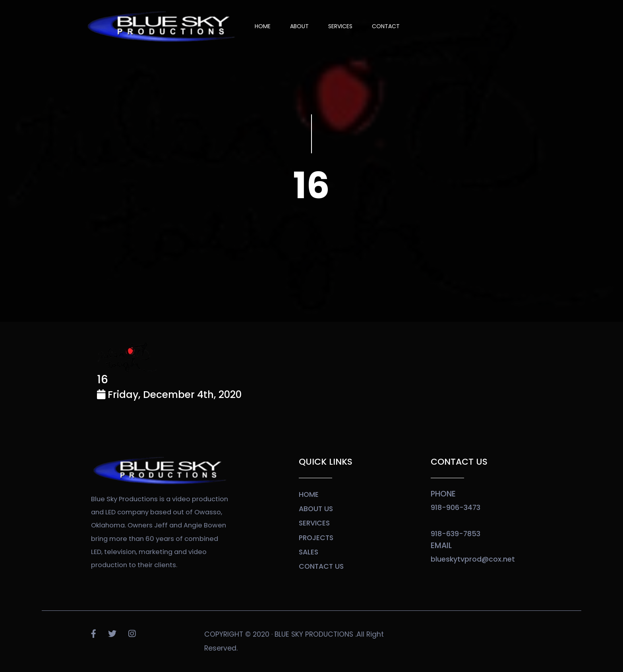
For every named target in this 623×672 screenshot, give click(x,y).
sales (309, 552)
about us (316, 509)
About (299, 26)
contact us (321, 566)
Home (263, 26)
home (309, 494)
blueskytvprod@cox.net (473, 559)
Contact (386, 26)
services (314, 523)
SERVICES (340, 26)
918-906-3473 (456, 508)
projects (316, 538)
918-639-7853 (456, 534)
